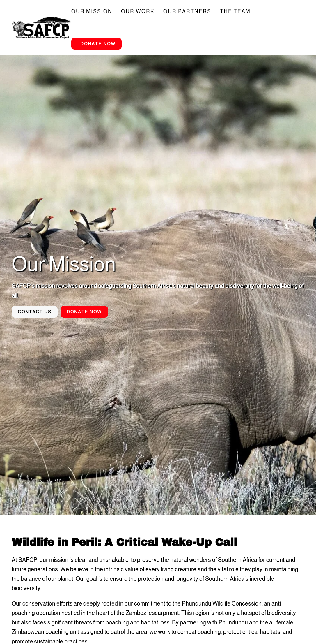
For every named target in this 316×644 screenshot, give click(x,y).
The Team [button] (235, 11)
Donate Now (98, 44)
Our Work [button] (138, 11)
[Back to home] (41, 28)
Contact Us (35, 312)
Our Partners (187, 11)
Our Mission (92, 11)
